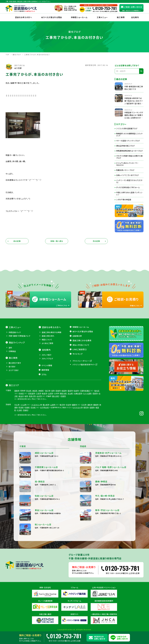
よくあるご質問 (47, 359)
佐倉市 (76, 406)
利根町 (27, 423)
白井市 (39, 412)
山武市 (51, 409)
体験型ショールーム (79, 17)
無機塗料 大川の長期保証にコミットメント (129, 135)
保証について (47, 355)
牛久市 (17, 420)
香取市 (17, 406)
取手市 (62, 420)
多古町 (29, 406)
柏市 (26, 412)
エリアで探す (14, 386)
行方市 (84, 420)
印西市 (63, 412)
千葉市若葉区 (85, 406)
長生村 (21, 412)
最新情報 (45, 385)
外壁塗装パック (15, 348)
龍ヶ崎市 (46, 420)
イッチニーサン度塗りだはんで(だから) (129, 181)
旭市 (53, 406)
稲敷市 (74, 420)
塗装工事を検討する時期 (52, 348)
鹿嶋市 (96, 420)
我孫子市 (32, 412)
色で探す (12, 382)
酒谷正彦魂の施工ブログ (125, 146)
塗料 (10, 363)
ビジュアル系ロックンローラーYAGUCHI (127, 164)
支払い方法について (81, 360)
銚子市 (48, 406)
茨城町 (26, 426)
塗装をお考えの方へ (24, 17)
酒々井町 (55, 412)
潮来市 (90, 420)
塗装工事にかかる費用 (82, 356)
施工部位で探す (15, 378)
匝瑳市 (58, 406)
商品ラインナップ (17, 358)
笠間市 (92, 423)
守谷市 (68, 420)
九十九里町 (87, 409)
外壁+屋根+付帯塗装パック (19, 351)
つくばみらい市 (37, 420)
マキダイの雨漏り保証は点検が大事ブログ (129, 157)
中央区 (21, 409)
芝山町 (70, 409)
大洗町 (19, 426)
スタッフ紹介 (47, 370)
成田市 (64, 406)
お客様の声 (77, 351)
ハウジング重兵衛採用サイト (84, 380)
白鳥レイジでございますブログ (127, 175)
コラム (44, 390)
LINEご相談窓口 (80, 365)
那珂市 (86, 423)
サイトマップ (78, 369)
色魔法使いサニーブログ (125, 170)
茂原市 (95, 409)
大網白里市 (78, 409)
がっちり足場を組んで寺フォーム (128, 187)
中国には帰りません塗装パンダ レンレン (129, 193)
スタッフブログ (47, 374)
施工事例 (121, 17)
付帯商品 (12, 367)
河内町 (33, 423)
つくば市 (23, 420)
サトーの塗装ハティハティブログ (128, 141)
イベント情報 (47, 381)
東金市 (45, 409)
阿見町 (21, 423)
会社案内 (46, 365)
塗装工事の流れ (48, 351)
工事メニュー (102, 17)
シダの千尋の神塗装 (124, 200)
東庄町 (35, 406)
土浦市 (53, 420)
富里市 (70, 406)
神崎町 (41, 406)
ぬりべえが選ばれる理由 (52, 17)
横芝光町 (63, 409)
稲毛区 (97, 406)
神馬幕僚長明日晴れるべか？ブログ (129, 151)
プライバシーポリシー (81, 376)
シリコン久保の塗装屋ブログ (127, 129)
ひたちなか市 (78, 423)
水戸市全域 (44, 423)
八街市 (39, 409)
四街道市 (32, 409)
